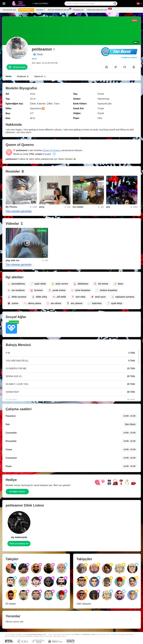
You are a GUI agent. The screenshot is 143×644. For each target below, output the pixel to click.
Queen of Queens (52, 150)
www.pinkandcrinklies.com (36, 634)
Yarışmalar (78, 10)
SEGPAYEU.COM (88, 634)
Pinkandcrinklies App (98, 10)
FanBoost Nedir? (129, 58)
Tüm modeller (9, 10)
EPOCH (77, 634)
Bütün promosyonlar (59, 10)
